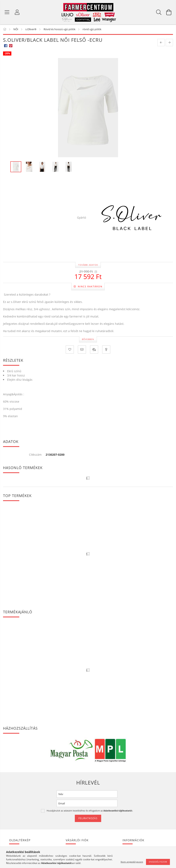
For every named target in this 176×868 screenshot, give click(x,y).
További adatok (88, 265)
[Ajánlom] (82, 350)
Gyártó (82, 218)
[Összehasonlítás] (94, 350)
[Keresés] (159, 12)
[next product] (169, 43)
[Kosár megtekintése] (169, 12)
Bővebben (88, 339)
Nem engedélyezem (132, 862)
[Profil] (17, 12)
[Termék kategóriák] (7, 12)
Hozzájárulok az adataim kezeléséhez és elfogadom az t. (90, 811)
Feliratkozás (88, 818)
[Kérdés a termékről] (106, 350)
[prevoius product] (161, 43)
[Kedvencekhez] (70, 350)
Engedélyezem (158, 862)
